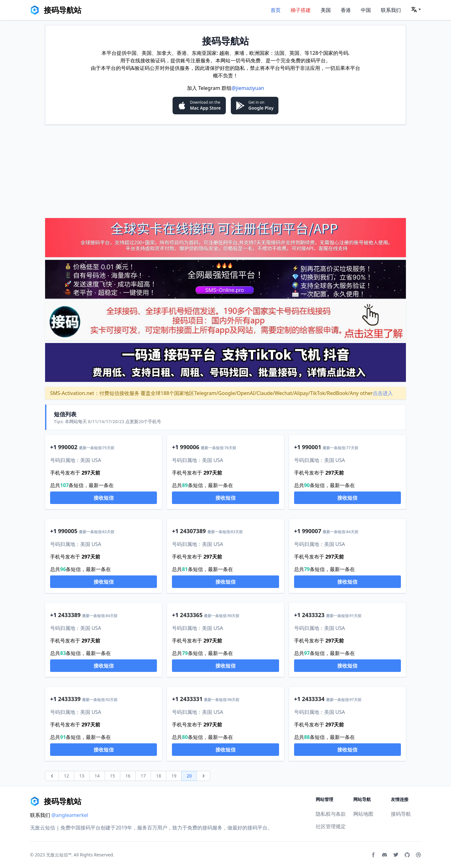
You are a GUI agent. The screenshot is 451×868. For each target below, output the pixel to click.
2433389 (69, 615)
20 (189, 776)
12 (66, 776)
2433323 (313, 615)
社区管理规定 (331, 826)
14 (97, 776)
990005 (68, 531)
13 (82, 776)
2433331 (191, 699)
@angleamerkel (70, 815)
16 (128, 776)
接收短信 (104, 498)
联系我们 (391, 10)
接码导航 (401, 814)
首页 (276, 10)
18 (158, 776)
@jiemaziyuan (248, 88)
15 (112, 776)
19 (174, 776)
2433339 (69, 699)
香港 (346, 10)
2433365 (191, 615)
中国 (366, 10)
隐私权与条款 (331, 814)
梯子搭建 (301, 10)
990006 (190, 447)
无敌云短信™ (59, 855)
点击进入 (383, 393)
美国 (326, 10)
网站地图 (363, 814)
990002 (68, 447)
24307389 (193, 531)
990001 (312, 447)
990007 (312, 531)
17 (143, 776)
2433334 (313, 699)
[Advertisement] (225, 171)
